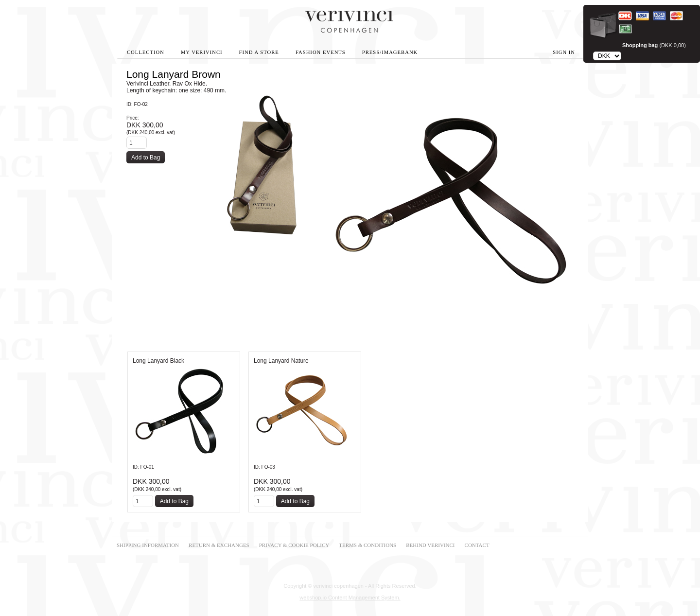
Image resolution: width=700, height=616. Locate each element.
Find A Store (259, 52)
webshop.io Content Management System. (350, 598)
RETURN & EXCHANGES (219, 545)
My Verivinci (202, 52)
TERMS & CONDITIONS (367, 545)
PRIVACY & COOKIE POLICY (294, 545)
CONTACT (477, 545)
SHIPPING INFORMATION (148, 545)
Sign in (564, 52)
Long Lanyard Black (158, 361)
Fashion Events (321, 52)
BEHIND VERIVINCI (430, 545)
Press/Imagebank (390, 52)
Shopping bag (640, 45)
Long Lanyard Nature (281, 361)
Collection (146, 52)
